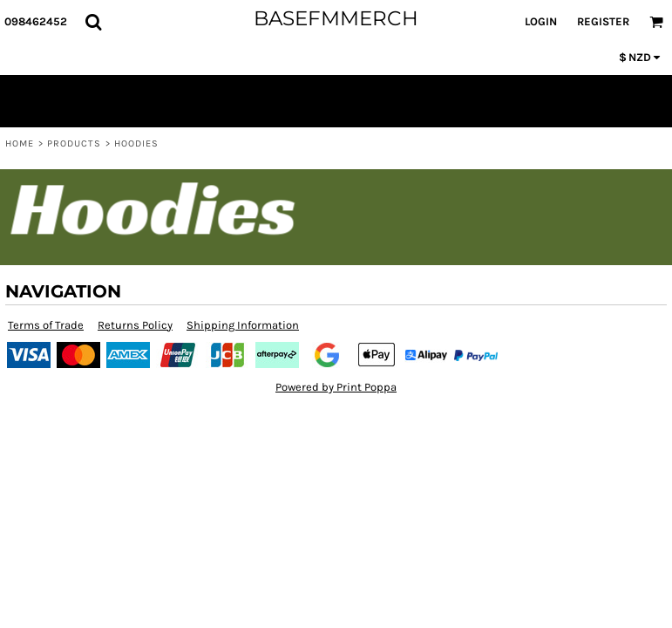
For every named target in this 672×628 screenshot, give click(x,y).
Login (541, 21)
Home (20, 143)
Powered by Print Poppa (336, 387)
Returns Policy (135, 325)
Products (75, 143)
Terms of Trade (46, 325)
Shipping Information (243, 325)
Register (603, 21)
